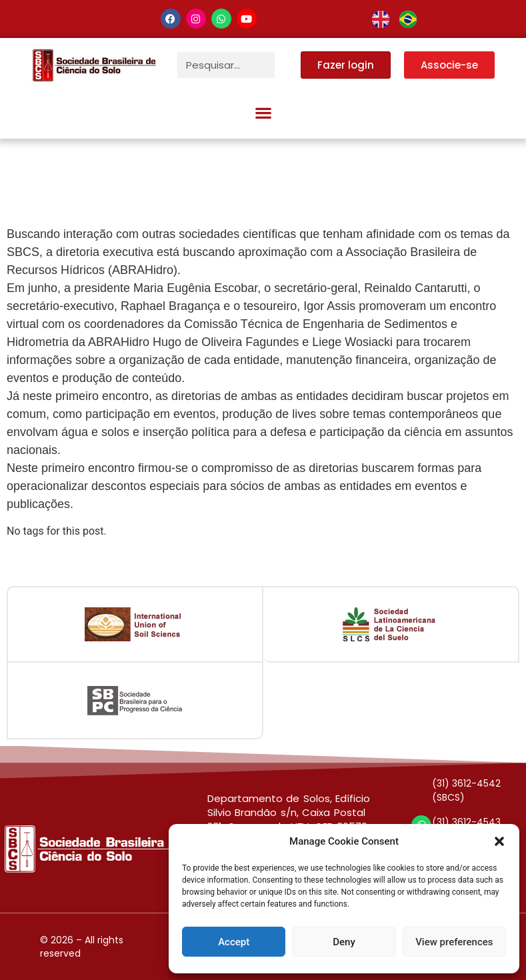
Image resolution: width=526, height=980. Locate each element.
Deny (344, 942)
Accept (234, 942)
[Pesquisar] (288, 65)
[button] (499, 841)
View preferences (454, 942)
